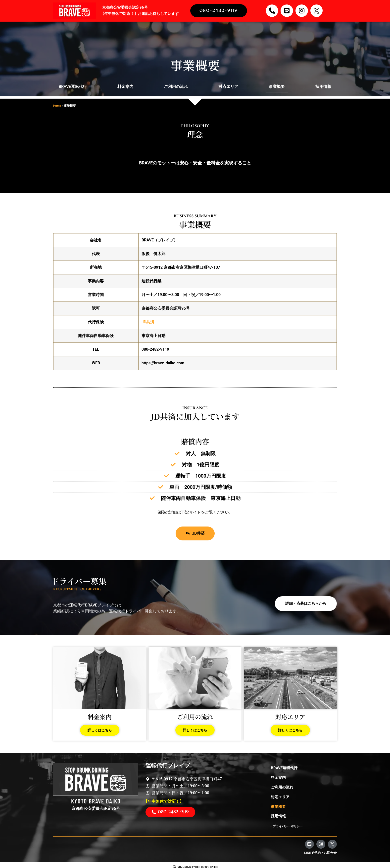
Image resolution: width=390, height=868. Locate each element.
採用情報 (323, 87)
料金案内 (125, 87)
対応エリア (228, 87)
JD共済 (148, 322)
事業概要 (277, 87)
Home (57, 106)
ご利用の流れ (176, 87)
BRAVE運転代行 (73, 87)
